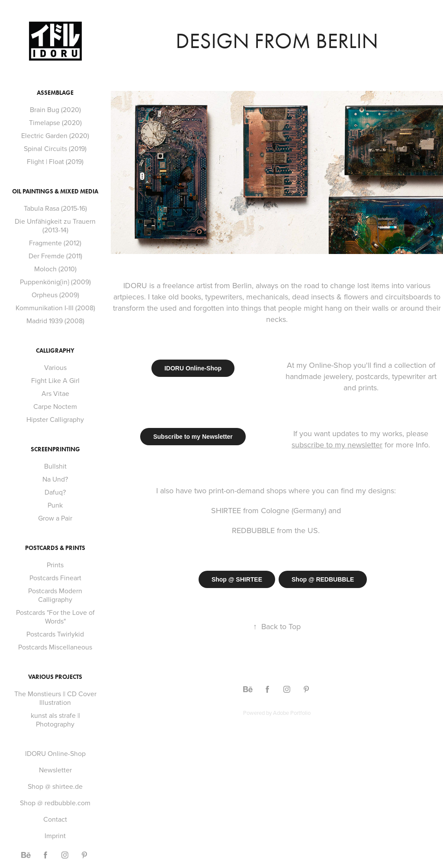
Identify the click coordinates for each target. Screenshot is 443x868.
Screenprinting (55, 449)
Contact (55, 819)
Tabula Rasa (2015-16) (55, 208)
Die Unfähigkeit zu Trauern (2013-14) (55, 225)
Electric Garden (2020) (55, 135)
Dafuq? (55, 492)
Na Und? (55, 479)
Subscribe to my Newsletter (193, 437)
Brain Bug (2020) (55, 109)
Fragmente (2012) (55, 243)
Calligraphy (55, 351)
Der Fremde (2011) (55, 256)
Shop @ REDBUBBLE (323, 579)
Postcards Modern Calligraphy (55, 595)
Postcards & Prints (55, 548)
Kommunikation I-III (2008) (55, 308)
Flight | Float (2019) (55, 161)
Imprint (55, 836)
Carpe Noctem (55, 406)
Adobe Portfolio (292, 713)
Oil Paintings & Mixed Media (55, 191)
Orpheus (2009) (55, 295)
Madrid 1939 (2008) (55, 321)
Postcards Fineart (55, 578)
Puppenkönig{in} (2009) (55, 282)
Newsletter (55, 770)
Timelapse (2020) (55, 122)
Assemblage (55, 93)
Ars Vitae (55, 393)
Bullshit (55, 466)
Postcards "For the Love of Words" (55, 617)
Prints (55, 565)
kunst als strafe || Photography (55, 720)
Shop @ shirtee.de (55, 786)
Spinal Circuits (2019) (55, 148)
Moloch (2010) (55, 269)
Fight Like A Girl (55, 380)
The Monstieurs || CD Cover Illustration (55, 698)
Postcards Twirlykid (55, 634)
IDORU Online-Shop (55, 753)
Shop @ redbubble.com (55, 803)
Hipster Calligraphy (55, 419)
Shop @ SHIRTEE (237, 579)
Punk (55, 505)
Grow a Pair (55, 518)
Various (55, 367)
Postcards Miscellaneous (55, 647)
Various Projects (55, 677)
